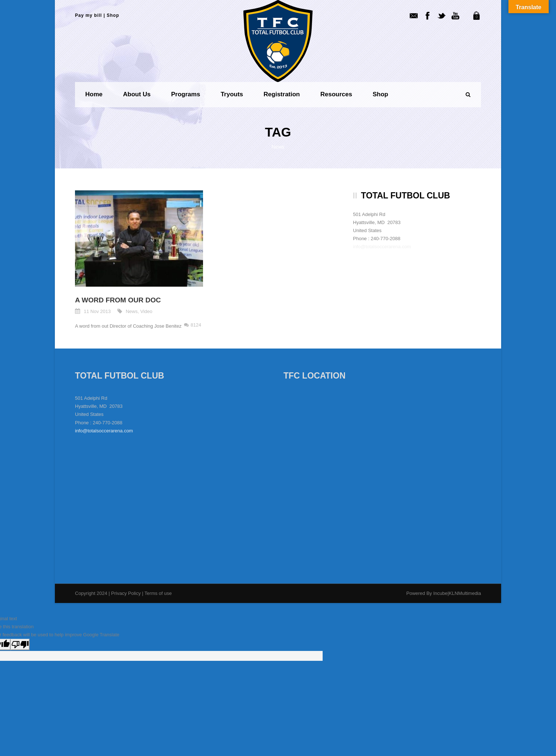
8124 (196, 325)
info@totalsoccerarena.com (382, 247)
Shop (113, 15)
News (132, 311)
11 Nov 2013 (97, 311)
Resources (336, 94)
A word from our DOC (118, 300)
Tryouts (232, 94)
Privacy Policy (127, 593)
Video (146, 311)
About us (137, 94)
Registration (282, 94)
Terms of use (158, 593)
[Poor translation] (20, 645)
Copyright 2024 (91, 593)
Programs (186, 94)
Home (94, 94)
